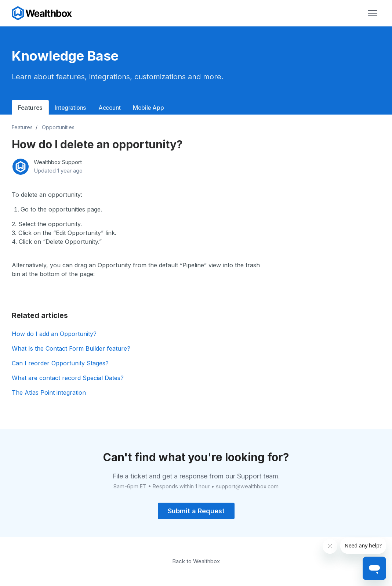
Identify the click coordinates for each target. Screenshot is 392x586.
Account (109, 108)
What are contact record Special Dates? (68, 378)
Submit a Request (196, 511)
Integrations (70, 108)
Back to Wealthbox (196, 561)
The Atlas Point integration (49, 393)
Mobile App (148, 108)
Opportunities (58, 127)
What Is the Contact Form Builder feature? (71, 348)
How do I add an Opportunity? (54, 334)
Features (30, 108)
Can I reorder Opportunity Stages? (60, 363)
